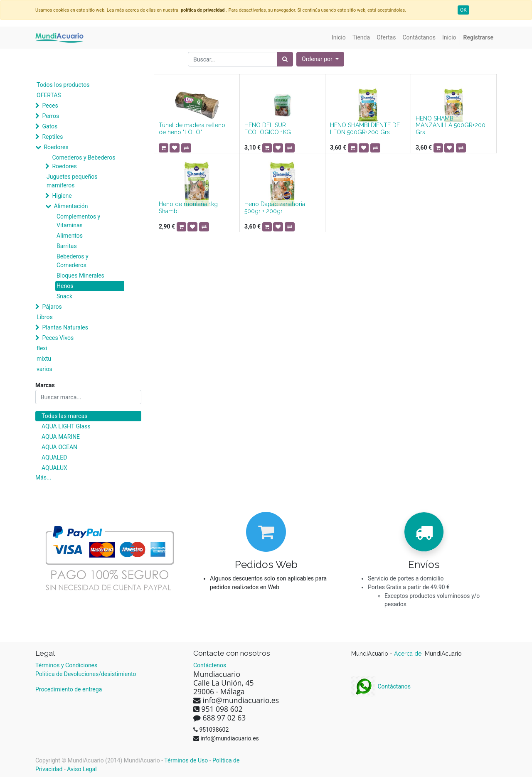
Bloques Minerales (80, 275)
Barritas (67, 246)
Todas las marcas (64, 416)
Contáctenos (210, 665)
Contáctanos (381, 686)
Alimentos (70, 236)
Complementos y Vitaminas (78, 221)
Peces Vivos (58, 338)
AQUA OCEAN (59, 447)
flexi (42, 348)
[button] (320, 59)
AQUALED (54, 457)
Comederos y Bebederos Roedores (84, 162)
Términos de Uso (186, 760)
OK (463, 10)
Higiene (62, 196)
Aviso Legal (82, 769)
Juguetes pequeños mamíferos (72, 181)
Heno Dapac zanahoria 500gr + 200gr (275, 208)
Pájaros (52, 307)
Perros (50, 116)
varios (44, 369)
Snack (64, 296)
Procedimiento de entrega (69, 689)
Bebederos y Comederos (73, 261)
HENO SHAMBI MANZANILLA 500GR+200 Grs (451, 125)
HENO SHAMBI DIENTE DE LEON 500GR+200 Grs (365, 129)
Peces (50, 106)
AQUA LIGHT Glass (66, 426)
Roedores (56, 147)
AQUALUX (54, 468)
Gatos (50, 126)
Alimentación (71, 206)
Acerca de (409, 654)
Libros (45, 317)
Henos (65, 286)
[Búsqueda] (285, 59)
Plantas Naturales (65, 327)
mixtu (44, 359)
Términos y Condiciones (66, 665)
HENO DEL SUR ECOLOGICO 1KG (268, 129)
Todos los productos (63, 85)
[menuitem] (339, 38)
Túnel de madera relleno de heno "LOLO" (192, 129)
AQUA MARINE (61, 437)
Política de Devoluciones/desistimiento (86, 674)
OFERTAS (49, 95)
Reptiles (52, 137)
